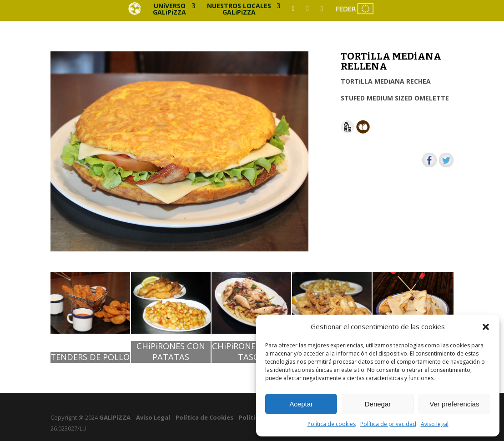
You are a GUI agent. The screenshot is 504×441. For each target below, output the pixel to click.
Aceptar (301, 404)
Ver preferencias (454, 404)
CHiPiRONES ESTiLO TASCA (251, 352)
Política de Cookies (204, 417)
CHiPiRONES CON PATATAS (171, 352)
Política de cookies (332, 424)
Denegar (378, 404)
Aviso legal (435, 424)
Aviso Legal (153, 417)
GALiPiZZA (114, 417)
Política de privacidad (388, 424)
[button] (486, 327)
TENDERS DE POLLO (90, 357)
